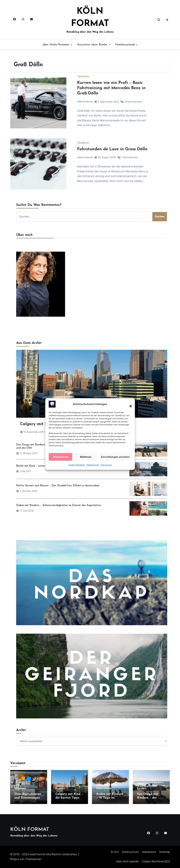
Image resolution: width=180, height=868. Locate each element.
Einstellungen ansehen (115, 459)
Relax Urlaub (104, 789)
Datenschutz (93, 467)
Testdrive (83, 77)
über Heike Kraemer (57, 45)
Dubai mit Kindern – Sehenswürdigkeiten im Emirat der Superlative (59, 505)
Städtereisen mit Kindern (65, 787)
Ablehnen (86, 459)
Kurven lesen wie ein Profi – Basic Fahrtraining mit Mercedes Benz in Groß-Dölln (111, 88)
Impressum (106, 467)
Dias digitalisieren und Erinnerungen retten (28, 798)
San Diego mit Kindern (150, 783)
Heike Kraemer (85, 102)
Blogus (15, 859)
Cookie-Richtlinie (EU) (156, 861)
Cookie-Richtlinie (77, 467)
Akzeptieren (60, 459)
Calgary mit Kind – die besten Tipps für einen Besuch (69, 798)
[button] (129, 406)
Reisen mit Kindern (107, 785)
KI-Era (115, 852)
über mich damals (127, 861)
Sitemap (165, 852)
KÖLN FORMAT (30, 830)
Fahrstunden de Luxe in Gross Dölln (112, 149)
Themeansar (33, 859)
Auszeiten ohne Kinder (93, 45)
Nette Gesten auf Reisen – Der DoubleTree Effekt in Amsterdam (58, 486)
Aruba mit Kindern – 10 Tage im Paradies (110, 798)
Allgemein (20, 789)
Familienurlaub (126, 45)
